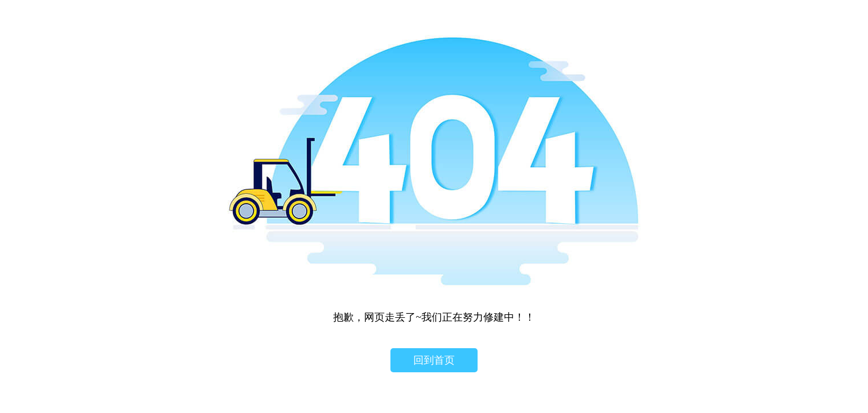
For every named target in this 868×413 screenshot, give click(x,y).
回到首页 (434, 360)
